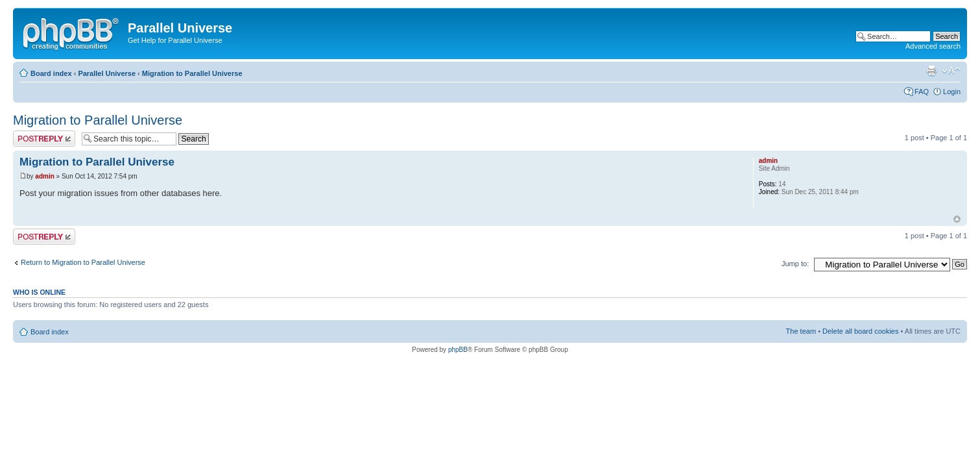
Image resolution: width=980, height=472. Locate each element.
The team (801, 331)
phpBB (458, 350)
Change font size (951, 71)
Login (952, 92)
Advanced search (933, 46)
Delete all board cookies (860, 331)
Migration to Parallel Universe (192, 73)
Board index (51, 73)
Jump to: (795, 264)
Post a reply (44, 139)
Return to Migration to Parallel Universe (83, 262)
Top (957, 219)
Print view (931, 71)
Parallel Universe (107, 73)
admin (44, 176)
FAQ (922, 92)
